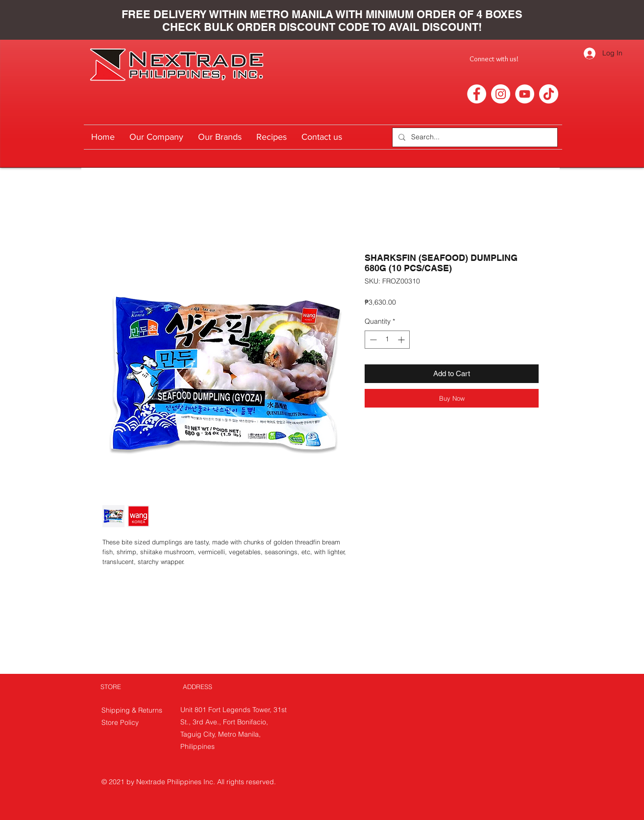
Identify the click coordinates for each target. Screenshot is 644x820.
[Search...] (474, 137)
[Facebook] (477, 94)
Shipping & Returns (133, 710)
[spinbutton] (387, 340)
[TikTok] (549, 94)
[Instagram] (501, 94)
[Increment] (402, 340)
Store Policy (120, 722)
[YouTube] (525, 94)
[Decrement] (372, 340)
